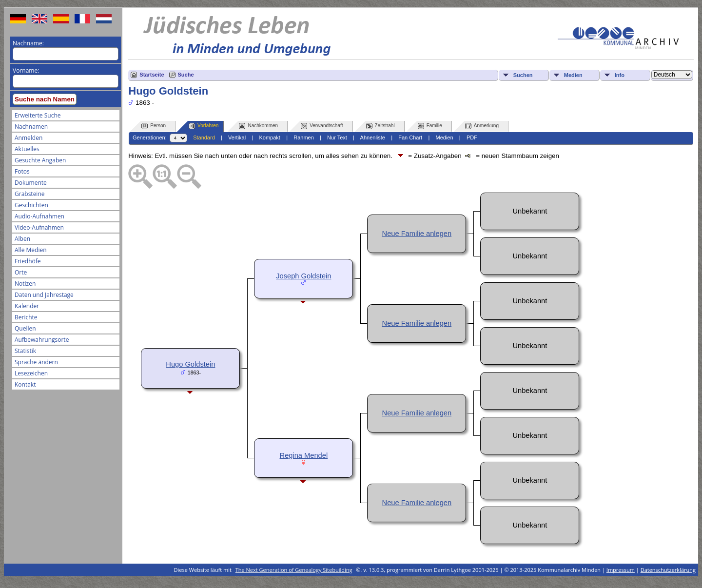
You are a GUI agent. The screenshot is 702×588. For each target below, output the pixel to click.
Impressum (621, 570)
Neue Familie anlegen (417, 234)
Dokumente (31, 183)
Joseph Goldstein (303, 276)
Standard (204, 137)
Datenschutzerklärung (668, 570)
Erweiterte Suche (38, 115)
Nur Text (337, 137)
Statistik (25, 351)
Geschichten (31, 205)
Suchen (523, 75)
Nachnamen (31, 127)
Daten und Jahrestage (44, 295)
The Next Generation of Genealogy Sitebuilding (294, 570)
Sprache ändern (36, 362)
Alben (22, 239)
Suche (186, 75)
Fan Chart (410, 137)
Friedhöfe (28, 261)
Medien (573, 75)
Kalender (27, 306)
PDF (472, 137)
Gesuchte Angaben (40, 160)
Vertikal (237, 137)
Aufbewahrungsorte (42, 340)
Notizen (25, 284)
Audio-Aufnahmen (39, 216)
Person (154, 126)
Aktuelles (27, 149)
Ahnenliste (373, 137)
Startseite (152, 75)
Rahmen (304, 137)
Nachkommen (258, 126)
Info (620, 75)
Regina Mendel (304, 455)
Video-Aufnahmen (39, 227)
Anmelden (29, 138)
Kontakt (25, 384)
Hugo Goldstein (190, 364)
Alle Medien (31, 250)
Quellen (25, 328)
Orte (21, 272)
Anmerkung (482, 126)
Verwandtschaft (322, 126)
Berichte (26, 317)
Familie (430, 126)
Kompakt (269, 137)
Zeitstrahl (380, 126)
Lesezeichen (31, 373)
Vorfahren (204, 126)
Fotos (22, 171)
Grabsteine (30, 194)
